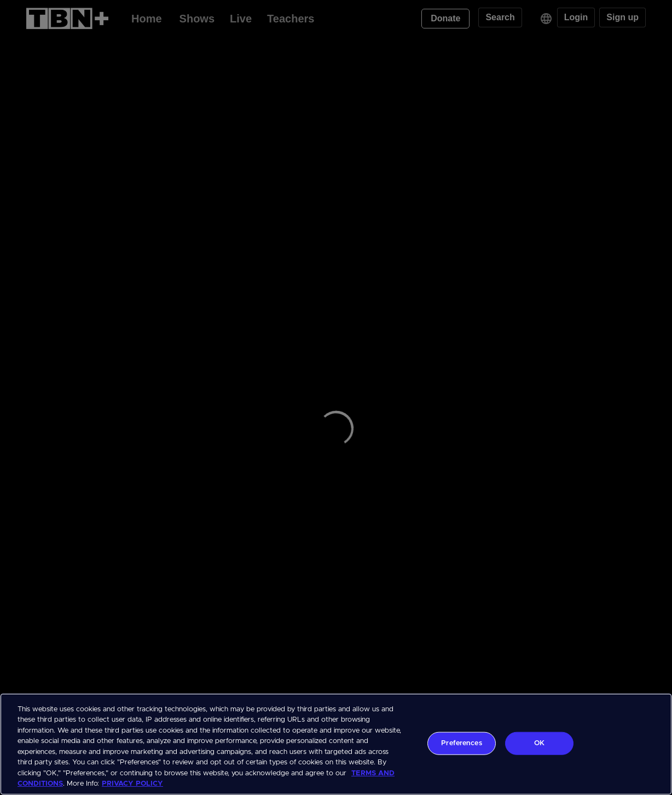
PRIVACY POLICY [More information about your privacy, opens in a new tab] (132, 784)
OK (539, 743)
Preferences (461, 743)
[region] (336, 744)
